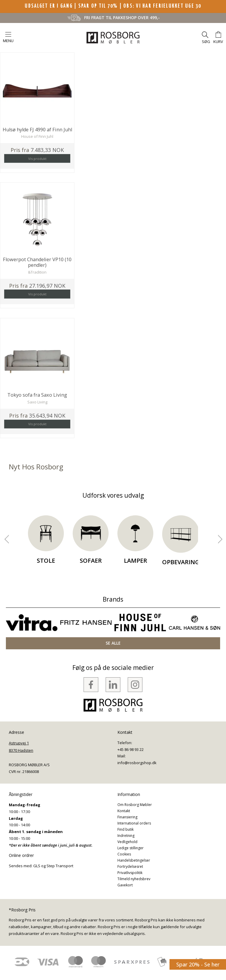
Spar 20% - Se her (198, 964)
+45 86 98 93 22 (131, 749)
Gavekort (125, 885)
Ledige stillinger (131, 848)
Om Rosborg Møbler (135, 805)
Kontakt (124, 811)
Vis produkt (37, 159)
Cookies (124, 854)
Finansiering (127, 817)
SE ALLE (113, 643)
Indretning (126, 836)
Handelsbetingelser (134, 860)
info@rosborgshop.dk (137, 763)
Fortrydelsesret (130, 866)
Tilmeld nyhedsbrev (134, 879)
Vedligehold (127, 842)
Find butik (126, 829)
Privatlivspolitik (130, 873)
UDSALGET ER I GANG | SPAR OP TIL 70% (72, 6)
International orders (134, 823)
